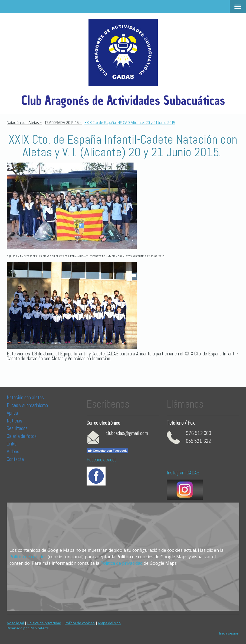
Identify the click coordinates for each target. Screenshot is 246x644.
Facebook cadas (102, 460)
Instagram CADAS (183, 473)
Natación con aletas (25, 397)
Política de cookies (28, 557)
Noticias (15, 421)
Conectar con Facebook (107, 451)
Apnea (12, 413)
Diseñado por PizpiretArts (28, 628)
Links (12, 444)
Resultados (17, 428)
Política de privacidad (122, 563)
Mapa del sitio (109, 623)
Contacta (15, 459)
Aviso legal (15, 623)
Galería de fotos (22, 436)
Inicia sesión (229, 633)
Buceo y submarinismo (27, 405)
